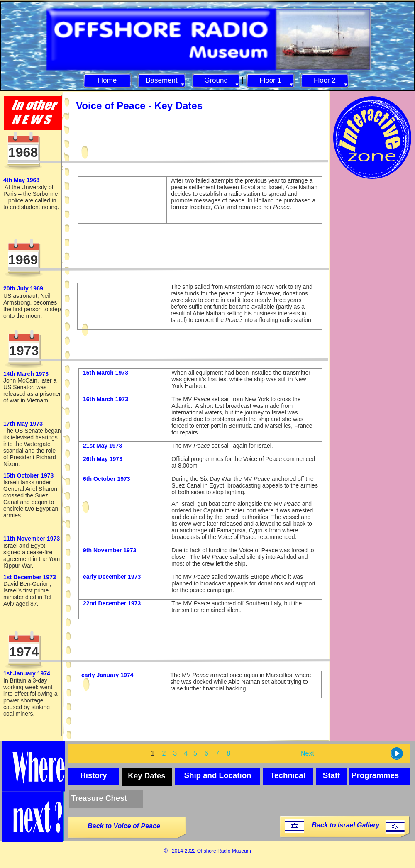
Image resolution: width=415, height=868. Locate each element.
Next (307, 753)
